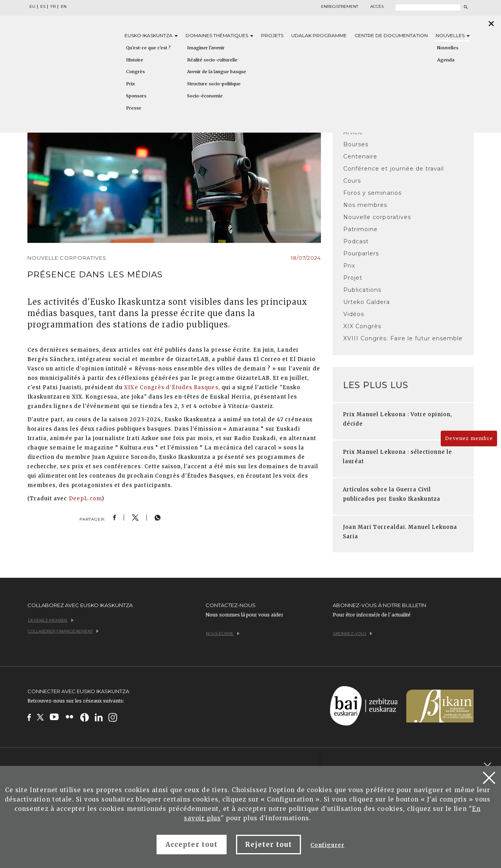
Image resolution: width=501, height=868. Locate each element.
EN (64, 7)
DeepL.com (85, 499)
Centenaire (360, 156)
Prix (131, 84)
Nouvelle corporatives (377, 217)
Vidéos (354, 314)
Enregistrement (340, 7)
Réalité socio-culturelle (212, 60)
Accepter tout (192, 845)
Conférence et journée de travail (394, 169)
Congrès (135, 72)
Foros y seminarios (372, 193)
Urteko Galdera (367, 302)
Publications (362, 290)
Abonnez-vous (353, 633)
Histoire (135, 60)
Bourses (356, 144)
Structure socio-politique (214, 84)
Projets (272, 35)
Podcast (356, 241)
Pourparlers (361, 253)
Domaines (219, 35)
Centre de (391, 35)
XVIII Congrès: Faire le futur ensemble (403, 338)
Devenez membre (469, 438)
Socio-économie (205, 96)
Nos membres (365, 205)
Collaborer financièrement (63, 631)
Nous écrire (223, 633)
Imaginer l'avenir (206, 48)
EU (32, 7)
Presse (134, 108)
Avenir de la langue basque (217, 72)
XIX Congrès (362, 326)
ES (43, 7)
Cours (352, 181)
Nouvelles (453, 35)
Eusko (151, 35)
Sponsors (136, 96)
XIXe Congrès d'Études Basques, (172, 387)
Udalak (319, 35)
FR (53, 7)
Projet (353, 278)
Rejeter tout (269, 845)
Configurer (327, 845)
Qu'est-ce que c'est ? (148, 48)
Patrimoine (360, 229)
